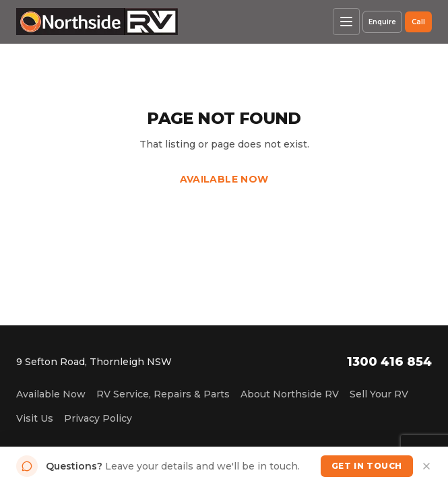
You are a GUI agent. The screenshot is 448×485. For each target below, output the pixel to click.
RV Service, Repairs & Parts (163, 394)
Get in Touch (367, 466)
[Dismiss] (426, 466)
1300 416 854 (389, 362)
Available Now (224, 179)
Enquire (382, 22)
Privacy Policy (98, 418)
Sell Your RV (379, 394)
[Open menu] (346, 22)
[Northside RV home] (97, 22)
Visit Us (35, 418)
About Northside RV (290, 394)
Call (418, 22)
